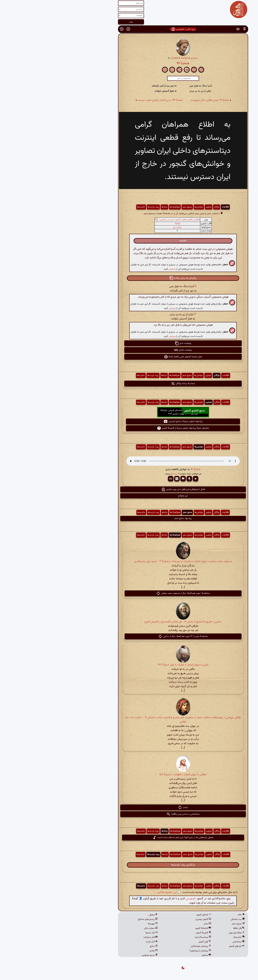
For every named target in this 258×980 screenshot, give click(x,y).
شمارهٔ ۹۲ (129, 63)
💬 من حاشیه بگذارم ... (114, 892)
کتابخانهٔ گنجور (149, 928)
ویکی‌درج (123, 227)
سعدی (140, 58)
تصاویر (155, 207)
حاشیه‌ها (87, 207)
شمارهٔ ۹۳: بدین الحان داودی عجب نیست (106, 100)
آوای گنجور (151, 942)
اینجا (121, 474)
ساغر (153, 924)
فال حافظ (185, 928)
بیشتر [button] (129, 807)
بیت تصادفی (184, 919)
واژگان (163, 207)
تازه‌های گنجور (183, 946)
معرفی (99, 915)
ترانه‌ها (110, 207)
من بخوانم (129, 496)
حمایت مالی (97, 928)
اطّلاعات (171, 207)
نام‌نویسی (137, 899)
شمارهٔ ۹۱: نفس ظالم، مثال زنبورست (156, 100)
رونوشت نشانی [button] (129, 350)
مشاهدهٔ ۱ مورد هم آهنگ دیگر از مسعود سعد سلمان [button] (129, 593)
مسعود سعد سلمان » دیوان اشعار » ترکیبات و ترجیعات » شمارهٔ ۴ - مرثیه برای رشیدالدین (129, 561)
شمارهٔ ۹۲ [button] (142, 469)
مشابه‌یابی (185, 942)
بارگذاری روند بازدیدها (129, 865)
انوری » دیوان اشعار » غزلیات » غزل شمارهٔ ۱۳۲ (129, 665)
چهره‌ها (99, 924)
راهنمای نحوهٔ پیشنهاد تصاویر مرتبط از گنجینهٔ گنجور (129, 428)
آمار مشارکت (96, 937)
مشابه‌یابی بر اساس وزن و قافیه (129, 814)
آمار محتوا (98, 933)
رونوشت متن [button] (129, 343)
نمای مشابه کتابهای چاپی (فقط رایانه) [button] (129, 357)
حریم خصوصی (96, 955)
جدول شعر (184, 924)
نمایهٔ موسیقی (183, 933)
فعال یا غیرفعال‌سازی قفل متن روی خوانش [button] (129, 489)
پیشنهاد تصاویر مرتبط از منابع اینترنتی (129, 421)
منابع (100, 946)
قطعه (123, 224)
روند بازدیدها (99, 207)
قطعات (120, 58)
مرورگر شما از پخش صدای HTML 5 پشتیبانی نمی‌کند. (129, 461)
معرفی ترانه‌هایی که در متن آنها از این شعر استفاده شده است (129, 838)
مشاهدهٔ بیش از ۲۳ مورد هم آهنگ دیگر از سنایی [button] (129, 636)
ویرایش (118, 269)
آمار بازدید (98, 942)
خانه (187, 915)
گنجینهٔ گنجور (150, 933)
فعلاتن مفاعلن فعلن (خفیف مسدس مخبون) (126, 220)
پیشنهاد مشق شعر (129, 518)
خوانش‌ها (145, 207)
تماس (99, 951)
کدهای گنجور (150, 915)
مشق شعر (133, 207)
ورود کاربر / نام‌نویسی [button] (129, 29)
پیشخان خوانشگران (147, 946)
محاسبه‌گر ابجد (149, 937)
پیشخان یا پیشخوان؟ (146, 951)
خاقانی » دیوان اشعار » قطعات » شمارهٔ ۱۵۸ (129, 775)
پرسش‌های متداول (94, 919)
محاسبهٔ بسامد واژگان (129, 384)
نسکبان (152, 955)
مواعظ (130, 58)
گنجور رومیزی (149, 919)
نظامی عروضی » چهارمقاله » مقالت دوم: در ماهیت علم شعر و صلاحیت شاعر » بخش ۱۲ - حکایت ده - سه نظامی (129, 720)
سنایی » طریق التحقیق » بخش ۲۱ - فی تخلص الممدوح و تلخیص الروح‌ (129, 622)
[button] (191, 29)
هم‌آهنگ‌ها (121, 207)
